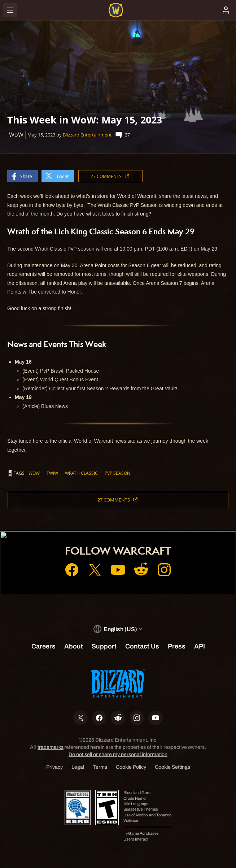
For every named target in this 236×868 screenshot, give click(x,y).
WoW (34, 473)
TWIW (52, 473)
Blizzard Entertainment (87, 135)
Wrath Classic (81, 473)
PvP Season (117, 473)
